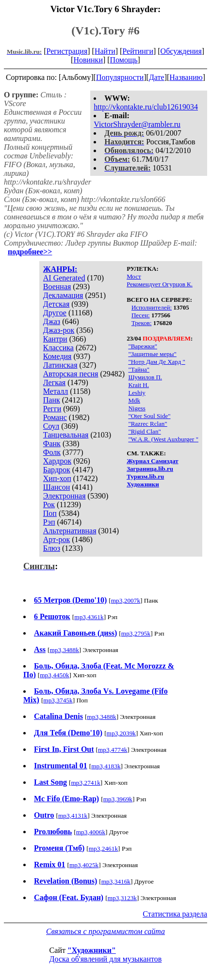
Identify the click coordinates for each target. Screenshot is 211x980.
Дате (157, 77)
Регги (52, 409)
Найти (105, 51)
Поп (50, 513)
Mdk (134, 400)
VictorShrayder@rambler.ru (137, 124)
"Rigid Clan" (144, 431)
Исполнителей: (152, 307)
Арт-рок (57, 539)
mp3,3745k (58, 700)
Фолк (52, 452)
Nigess (137, 408)
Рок (49, 505)
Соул (51, 426)
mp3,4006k (91, 832)
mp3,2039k (121, 733)
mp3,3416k (116, 881)
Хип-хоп (57, 478)
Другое (55, 313)
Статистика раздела (175, 914)
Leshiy (137, 393)
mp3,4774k (113, 750)
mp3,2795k (136, 633)
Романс (55, 417)
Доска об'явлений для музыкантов (106, 959)
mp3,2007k (126, 600)
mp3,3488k (64, 650)
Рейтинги (138, 51)
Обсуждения (181, 51)
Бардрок (57, 470)
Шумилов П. (145, 377)
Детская (57, 304)
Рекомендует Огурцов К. (160, 284)
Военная (57, 287)
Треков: (142, 323)
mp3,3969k (118, 799)
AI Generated (64, 278)
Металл (56, 391)
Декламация (63, 295)
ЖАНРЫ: (60, 269)
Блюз (52, 548)
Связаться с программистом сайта (105, 931)
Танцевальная (66, 435)
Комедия (57, 356)
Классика (58, 348)
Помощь (124, 60)
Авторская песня (71, 374)
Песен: (141, 315)
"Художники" (92, 950)
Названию (186, 77)
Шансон (57, 487)
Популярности (120, 77)
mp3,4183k (106, 766)
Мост (134, 276)
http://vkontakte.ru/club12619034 (146, 107)
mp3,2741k (85, 783)
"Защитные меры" (152, 354)
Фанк (52, 443)
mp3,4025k (84, 865)
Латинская (60, 365)
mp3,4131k (73, 816)
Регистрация (67, 51)
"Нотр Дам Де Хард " (156, 362)
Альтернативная (70, 531)
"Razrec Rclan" (147, 424)
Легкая (54, 382)
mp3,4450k (54, 675)
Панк (52, 400)
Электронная (65, 496)
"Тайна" (139, 369)
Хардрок (57, 461)
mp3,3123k (122, 898)
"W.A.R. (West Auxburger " (163, 439)
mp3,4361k (89, 617)
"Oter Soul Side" (149, 416)
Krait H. (138, 385)
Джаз (52, 321)
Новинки (88, 60)
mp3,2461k (103, 848)
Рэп (49, 522)
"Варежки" (143, 346)
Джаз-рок (59, 330)
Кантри (55, 339)
